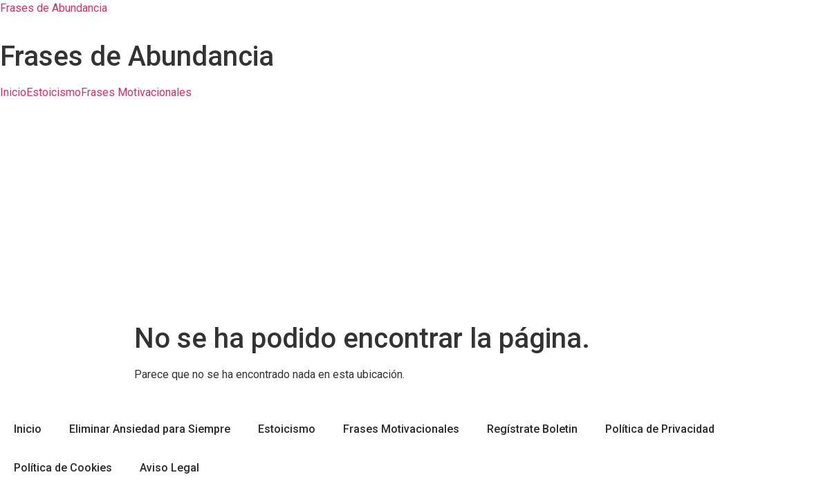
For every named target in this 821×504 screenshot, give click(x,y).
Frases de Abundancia (54, 8)
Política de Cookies (63, 468)
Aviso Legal (169, 468)
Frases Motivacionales (136, 93)
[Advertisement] (410, 218)
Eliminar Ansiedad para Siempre (150, 429)
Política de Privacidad (660, 429)
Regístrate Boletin (532, 429)
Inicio (13, 93)
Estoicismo (54, 93)
